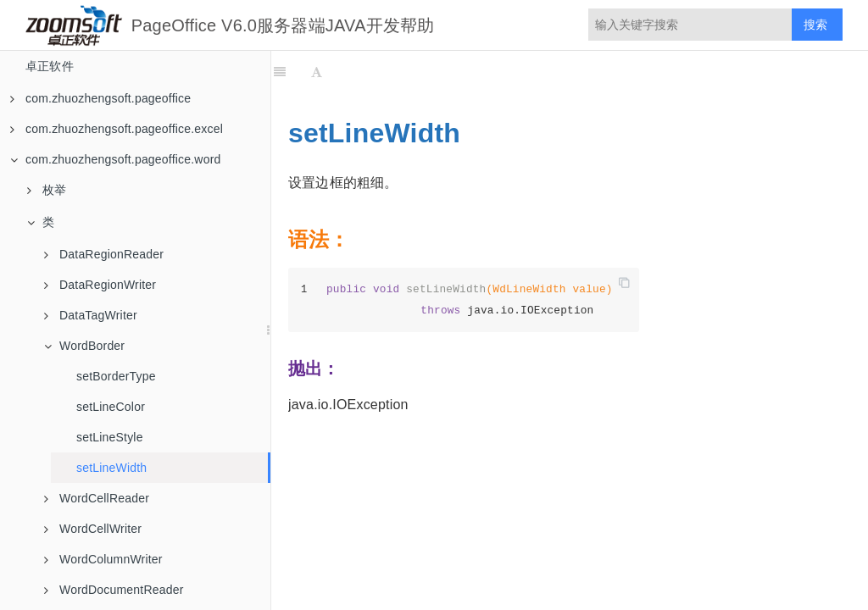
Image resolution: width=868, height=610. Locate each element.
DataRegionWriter (100, 285)
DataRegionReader (104, 254)
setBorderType (116, 376)
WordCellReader (97, 498)
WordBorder (84, 346)
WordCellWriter (93, 529)
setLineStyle (110, 437)
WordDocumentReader (114, 590)
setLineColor (111, 407)
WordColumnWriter (103, 559)
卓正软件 (50, 66)
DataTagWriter (91, 315)
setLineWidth (111, 468)
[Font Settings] (317, 72)
